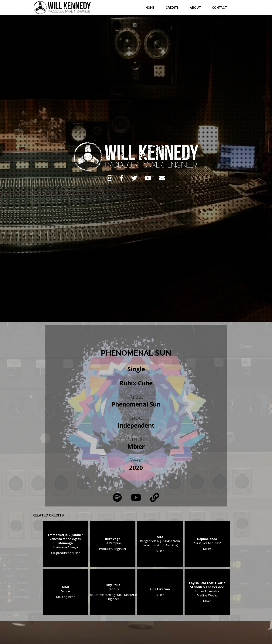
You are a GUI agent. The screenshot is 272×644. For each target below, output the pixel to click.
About (195, 8)
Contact (219, 8)
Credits (172, 8)
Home (150, 8)
